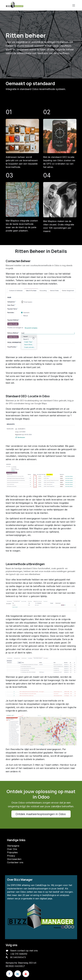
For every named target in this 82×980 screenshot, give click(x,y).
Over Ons (12, 849)
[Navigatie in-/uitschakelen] (74, 5)
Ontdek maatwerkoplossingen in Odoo (41, 814)
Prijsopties (12, 852)
